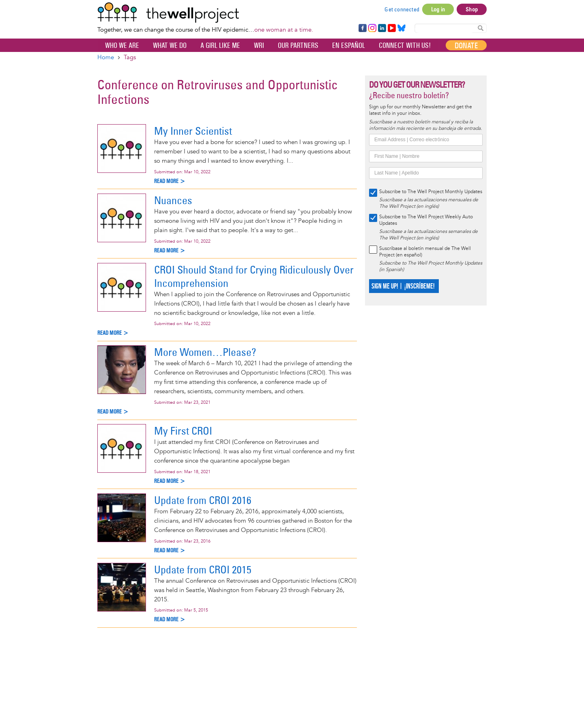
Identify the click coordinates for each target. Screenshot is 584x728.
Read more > (170, 181)
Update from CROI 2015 (203, 570)
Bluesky (401, 28)
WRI (259, 45)
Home (106, 57)
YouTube (391, 28)
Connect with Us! (405, 45)
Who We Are (122, 45)
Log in (438, 9)
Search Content (481, 28)
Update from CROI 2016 (203, 500)
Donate (466, 45)
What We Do (170, 45)
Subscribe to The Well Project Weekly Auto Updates (426, 220)
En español (349, 45)
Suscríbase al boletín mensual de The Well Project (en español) (425, 252)
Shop (472, 9)
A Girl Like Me (220, 45)
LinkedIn (382, 28)
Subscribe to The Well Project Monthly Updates (431, 192)
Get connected (402, 9)
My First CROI (183, 431)
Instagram (372, 28)
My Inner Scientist (193, 131)
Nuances (173, 200)
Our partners (298, 45)
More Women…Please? (205, 352)
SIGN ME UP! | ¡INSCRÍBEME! (403, 286)
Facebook (362, 28)
